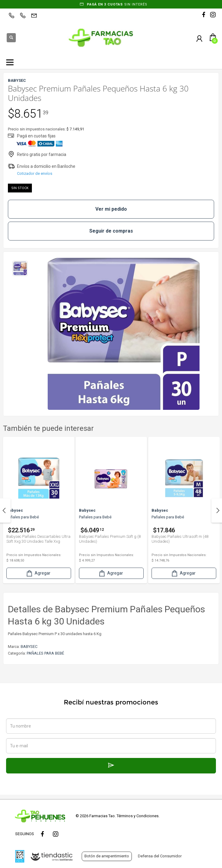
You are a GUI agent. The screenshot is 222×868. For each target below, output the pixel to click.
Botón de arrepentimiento (107, 856)
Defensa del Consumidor (160, 856)
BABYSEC (29, 647)
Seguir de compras (111, 231)
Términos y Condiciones (138, 816)
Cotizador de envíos (35, 173)
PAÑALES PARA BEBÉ (45, 653)
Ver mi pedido (111, 209)
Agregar (38, 573)
